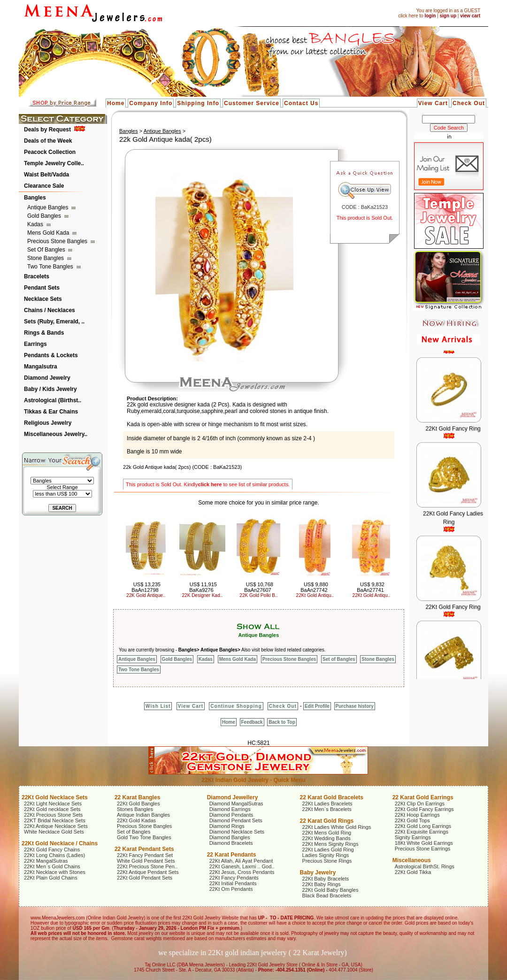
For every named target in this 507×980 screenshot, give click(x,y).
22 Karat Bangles (137, 797)
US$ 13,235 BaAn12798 (146, 587)
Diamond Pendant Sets (236, 820)
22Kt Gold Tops (412, 820)
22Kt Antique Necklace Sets (56, 826)
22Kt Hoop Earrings (417, 815)
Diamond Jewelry (47, 378)
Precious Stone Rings (327, 861)
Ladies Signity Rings (326, 855)
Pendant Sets (42, 288)
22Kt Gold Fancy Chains (52, 850)
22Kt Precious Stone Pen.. (147, 866)
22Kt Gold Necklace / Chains (60, 843)
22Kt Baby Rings (322, 884)
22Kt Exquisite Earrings (422, 832)
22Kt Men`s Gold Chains (52, 866)
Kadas (36, 224)
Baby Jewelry (318, 873)
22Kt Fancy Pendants (234, 878)
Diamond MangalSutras (236, 804)
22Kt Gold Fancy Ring (453, 433)
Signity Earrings (413, 837)
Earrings (35, 344)
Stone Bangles (46, 258)
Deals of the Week (48, 141)
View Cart (433, 103)
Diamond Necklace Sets (237, 832)
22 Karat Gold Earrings (423, 797)
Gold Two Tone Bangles (144, 837)
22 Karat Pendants (232, 855)
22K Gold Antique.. (146, 595)
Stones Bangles (135, 809)
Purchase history (355, 706)
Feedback (252, 722)
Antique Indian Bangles (143, 815)
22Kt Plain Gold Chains (51, 878)
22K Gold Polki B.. (258, 595)
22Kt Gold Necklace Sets (55, 797)
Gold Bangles (45, 216)
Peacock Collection (50, 152)
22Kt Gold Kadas (136, 820)
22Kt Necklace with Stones (55, 872)
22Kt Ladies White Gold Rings (337, 827)
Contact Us (301, 103)
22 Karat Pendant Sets (144, 849)
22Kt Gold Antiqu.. (315, 595)
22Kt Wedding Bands (326, 838)
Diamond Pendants (231, 815)
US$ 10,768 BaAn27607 (259, 587)
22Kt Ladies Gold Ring (328, 850)
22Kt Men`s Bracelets (327, 809)
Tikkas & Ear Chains (51, 412)
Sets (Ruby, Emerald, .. (54, 322)
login (430, 16)
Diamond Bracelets (231, 843)
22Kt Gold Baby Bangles (330, 890)
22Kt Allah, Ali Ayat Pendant (241, 861)
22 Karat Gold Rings (327, 821)
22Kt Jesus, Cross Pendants (242, 872)
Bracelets (37, 276)
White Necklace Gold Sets (54, 832)
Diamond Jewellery (233, 797)
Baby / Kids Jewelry (50, 389)
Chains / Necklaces (50, 310)
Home (116, 103)
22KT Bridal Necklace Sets (55, 820)
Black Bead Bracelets (327, 896)
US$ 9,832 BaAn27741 (371, 587)
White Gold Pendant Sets (146, 861)
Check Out (469, 103)
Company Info (151, 103)
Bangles (35, 198)
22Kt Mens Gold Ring (327, 833)
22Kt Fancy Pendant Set (145, 855)
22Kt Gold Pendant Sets (145, 878)
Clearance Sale (44, 186)
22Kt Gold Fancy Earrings (424, 809)
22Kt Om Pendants (231, 889)
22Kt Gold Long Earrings (423, 826)
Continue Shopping (236, 706)
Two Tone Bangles (51, 267)
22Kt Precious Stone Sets (53, 815)
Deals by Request (47, 130)
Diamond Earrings (230, 809)
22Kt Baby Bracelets (326, 879)
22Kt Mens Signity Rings (330, 844)
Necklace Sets (43, 299)
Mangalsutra (41, 367)
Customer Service (252, 103)
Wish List (158, 706)
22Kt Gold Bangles (138, 804)
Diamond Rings (227, 826)
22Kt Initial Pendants (233, 883)
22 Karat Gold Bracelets (332, 797)
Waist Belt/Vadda (46, 175)
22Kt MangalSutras (46, 861)
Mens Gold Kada (49, 233)
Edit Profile (317, 706)
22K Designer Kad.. (203, 595)
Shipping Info (198, 103)
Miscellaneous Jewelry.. (56, 434)
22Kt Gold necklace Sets (52, 809)
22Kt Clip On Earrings (420, 804)
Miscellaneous (412, 860)
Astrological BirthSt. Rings (425, 866)
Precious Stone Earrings (423, 849)
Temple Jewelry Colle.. (54, 163)
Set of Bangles (47, 250)
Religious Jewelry (48, 423)
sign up (448, 16)
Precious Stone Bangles (58, 241)
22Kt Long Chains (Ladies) (54, 855)
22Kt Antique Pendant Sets (148, 872)
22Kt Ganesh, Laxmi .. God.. (242, 866)
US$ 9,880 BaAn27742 (314, 587)
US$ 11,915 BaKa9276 (203, 587)
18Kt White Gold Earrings (424, 843)
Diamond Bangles (230, 837)
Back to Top (282, 722)
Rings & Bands (44, 333)
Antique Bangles (49, 207)
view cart (470, 16)
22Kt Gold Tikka (413, 872)
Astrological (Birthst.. (53, 400)
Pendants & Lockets (51, 355)
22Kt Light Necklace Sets (53, 804)
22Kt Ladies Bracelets (327, 804)
